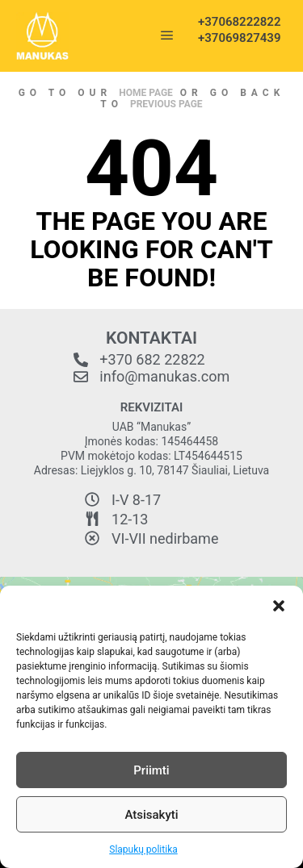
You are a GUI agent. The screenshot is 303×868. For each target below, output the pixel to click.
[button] (279, 606)
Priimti (151, 770)
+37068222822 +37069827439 (234, 30)
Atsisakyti (151, 815)
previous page (166, 104)
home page (146, 93)
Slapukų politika (143, 849)
